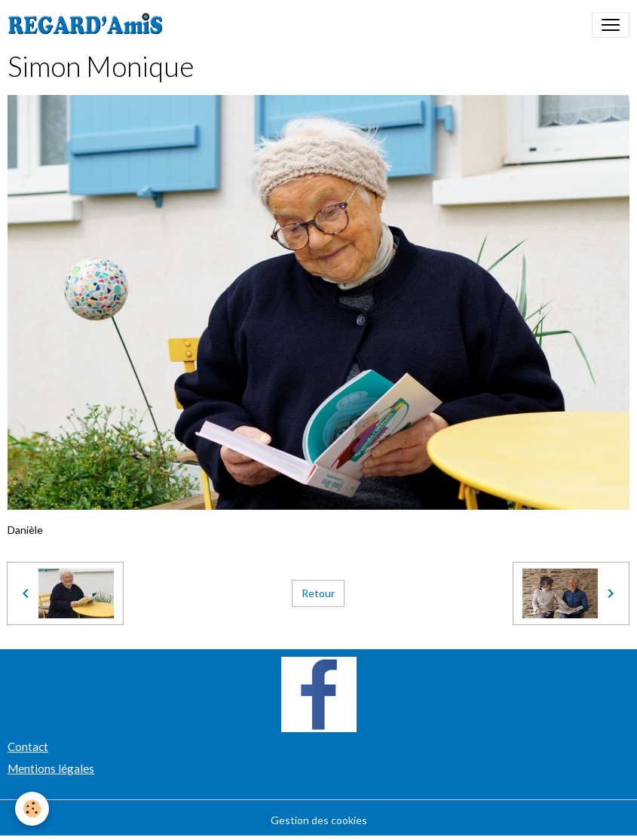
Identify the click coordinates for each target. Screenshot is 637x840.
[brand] (89, 25)
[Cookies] (32, 809)
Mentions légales (51, 768)
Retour (318, 593)
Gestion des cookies (319, 820)
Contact (28, 746)
